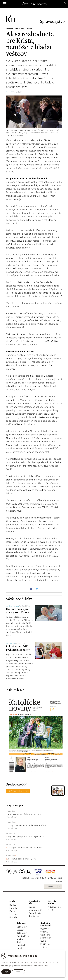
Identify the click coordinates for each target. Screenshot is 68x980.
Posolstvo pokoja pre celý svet (22, 859)
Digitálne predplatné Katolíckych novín (26, 836)
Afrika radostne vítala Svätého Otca (25, 814)
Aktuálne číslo (54, 907)
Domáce (11, 834)
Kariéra (13, 911)
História (13, 917)
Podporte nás (35, 913)
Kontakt (13, 905)
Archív (51, 887)
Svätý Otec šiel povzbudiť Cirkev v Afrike (27, 825)
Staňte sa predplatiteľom (18, 791)
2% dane (13, 914)
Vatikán (11, 811)
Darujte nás (34, 916)
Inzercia (13, 908)
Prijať (6, 972)
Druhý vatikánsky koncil (21, 945)
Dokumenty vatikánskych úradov (23, 936)
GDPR (43, 941)
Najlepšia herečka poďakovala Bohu (25, 848)
